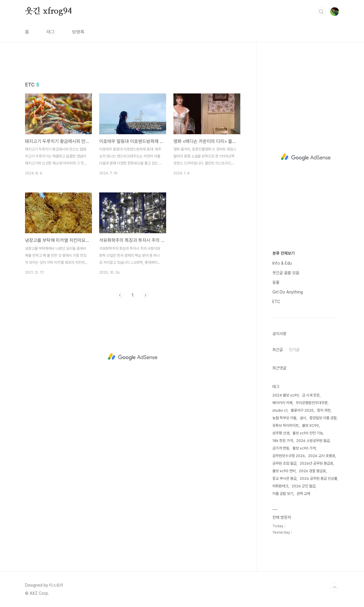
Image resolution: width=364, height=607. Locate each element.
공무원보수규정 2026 (289, 456)
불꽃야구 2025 (302, 410)
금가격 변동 (281, 448)
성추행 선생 (281, 433)
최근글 (278, 350)
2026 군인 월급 (303, 486)
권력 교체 (303, 494)
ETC (276, 302)
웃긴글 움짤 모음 (286, 273)
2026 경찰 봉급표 (312, 471)
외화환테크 (280, 486)
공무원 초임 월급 (284, 463)
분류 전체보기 (283, 253)
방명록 (78, 32)
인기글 (294, 350)
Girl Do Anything (288, 292)
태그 (51, 32)
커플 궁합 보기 (283, 494)
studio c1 (280, 410)
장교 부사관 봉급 (284, 478)
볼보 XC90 (310, 425)
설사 (303, 418)
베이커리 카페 (282, 403)
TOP (335, 587)
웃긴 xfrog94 (48, 11)
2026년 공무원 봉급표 (316, 463)
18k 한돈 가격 (283, 441)
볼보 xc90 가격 (304, 448)
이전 (120, 377)
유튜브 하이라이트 (286, 425)
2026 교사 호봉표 (322, 456)
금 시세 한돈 (311, 395)
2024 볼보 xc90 (286, 395)
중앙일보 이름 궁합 (323, 418)
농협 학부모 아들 (284, 418)
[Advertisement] (133, 113)
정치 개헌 (324, 410)
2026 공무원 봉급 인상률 (318, 478)
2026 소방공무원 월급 (313, 441)
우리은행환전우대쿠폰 (312, 403)
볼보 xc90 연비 (284, 471)
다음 (145, 377)
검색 (321, 12)
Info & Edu (282, 263)
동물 (276, 282)
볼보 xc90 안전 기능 (308, 433)
